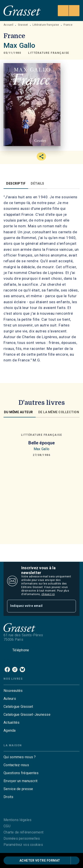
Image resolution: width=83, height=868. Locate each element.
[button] (49, 53)
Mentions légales (17, 820)
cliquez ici (48, 594)
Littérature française (46, 25)
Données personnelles (22, 838)
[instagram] (15, 669)
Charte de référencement (23, 832)
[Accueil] (22, 11)
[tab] (16, 183)
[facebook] (7, 669)
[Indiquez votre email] (36, 606)
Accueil (8, 25)
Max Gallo (19, 45)
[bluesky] (22, 669)
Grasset (23, 25)
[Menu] (69, 11)
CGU (7, 826)
